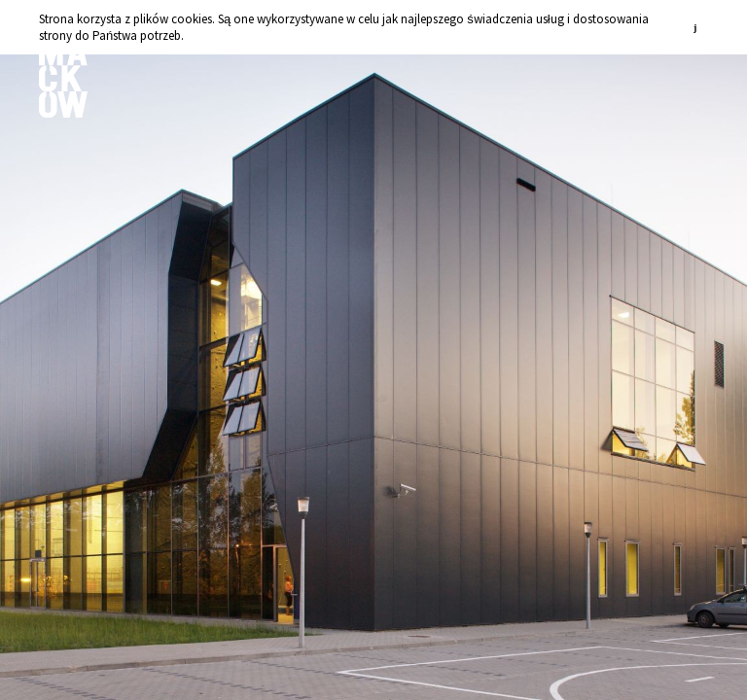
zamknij (698, 27)
